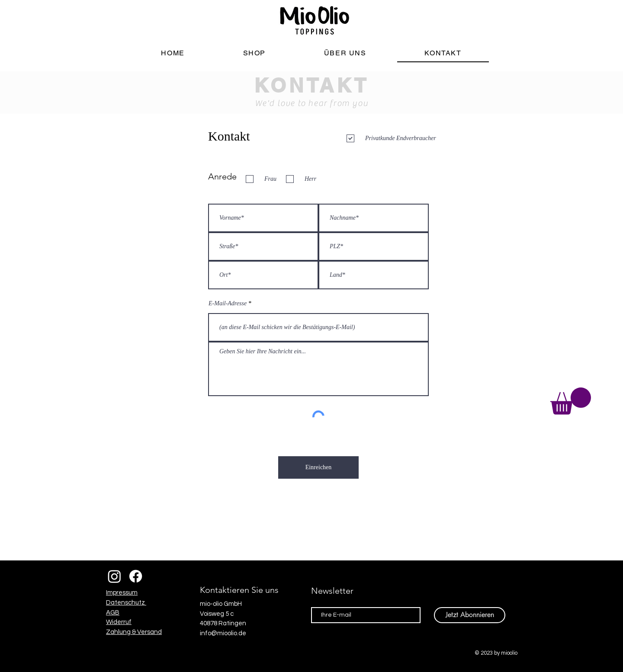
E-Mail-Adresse (228, 304)
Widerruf (119, 622)
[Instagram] (114, 576)
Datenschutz (126, 603)
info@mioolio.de (223, 633)
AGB (113, 613)
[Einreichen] (318, 467)
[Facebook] (136, 576)
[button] (571, 401)
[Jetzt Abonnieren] (470, 615)
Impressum (122, 593)
